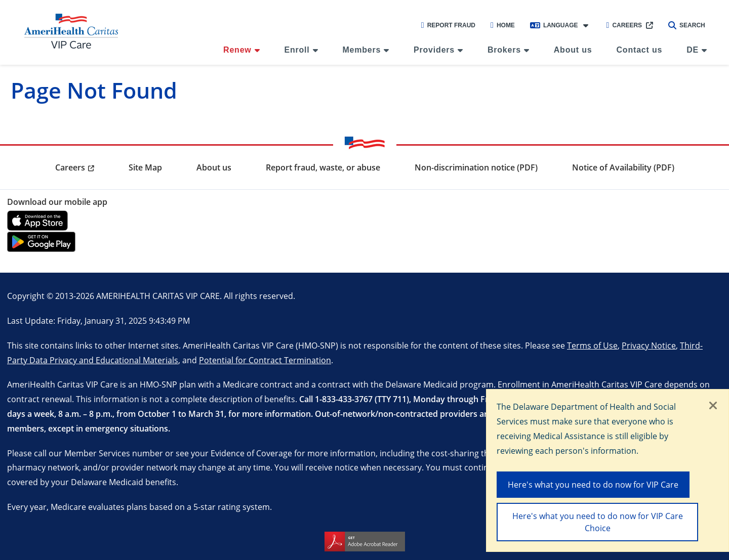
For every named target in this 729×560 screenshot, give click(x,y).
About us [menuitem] (573, 50)
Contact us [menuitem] (640, 50)
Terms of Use (592, 345)
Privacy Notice (649, 345)
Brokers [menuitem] (504, 50)
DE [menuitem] (693, 50)
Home (503, 25)
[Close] (713, 406)
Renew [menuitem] (237, 50)
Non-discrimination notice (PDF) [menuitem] (476, 167)
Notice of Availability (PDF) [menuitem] (623, 167)
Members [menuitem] (361, 50)
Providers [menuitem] (434, 50)
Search (687, 25)
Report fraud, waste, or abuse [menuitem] (323, 167)
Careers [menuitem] (70, 167)
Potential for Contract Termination (265, 360)
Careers (624, 25)
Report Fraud (448, 25)
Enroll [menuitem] (297, 50)
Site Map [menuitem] (145, 167)
